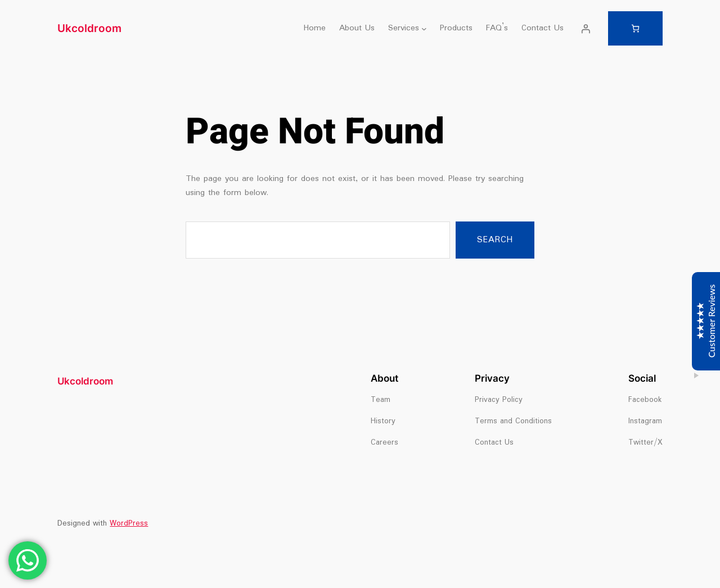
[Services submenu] (424, 29)
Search (495, 240)
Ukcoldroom (89, 28)
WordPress (129, 524)
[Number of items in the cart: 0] (635, 28)
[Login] (586, 29)
